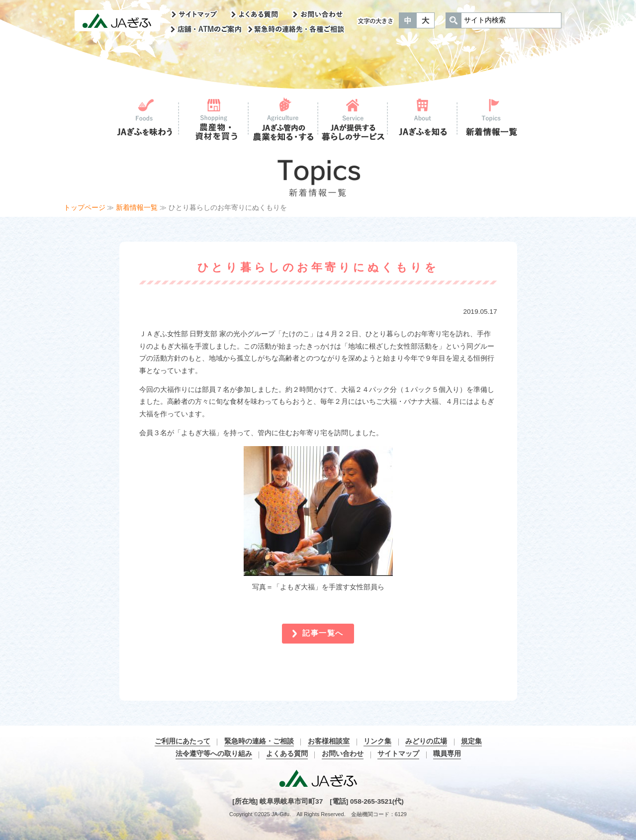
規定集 (471, 741)
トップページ (85, 208)
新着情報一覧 (137, 208)
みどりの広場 (426, 741)
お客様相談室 (329, 741)
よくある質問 (287, 754)
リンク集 (377, 741)
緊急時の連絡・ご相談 (259, 741)
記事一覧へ (323, 633)
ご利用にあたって (182, 741)
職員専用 (447, 754)
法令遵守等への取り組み (214, 754)
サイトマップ (398, 754)
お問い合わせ (343, 754)
